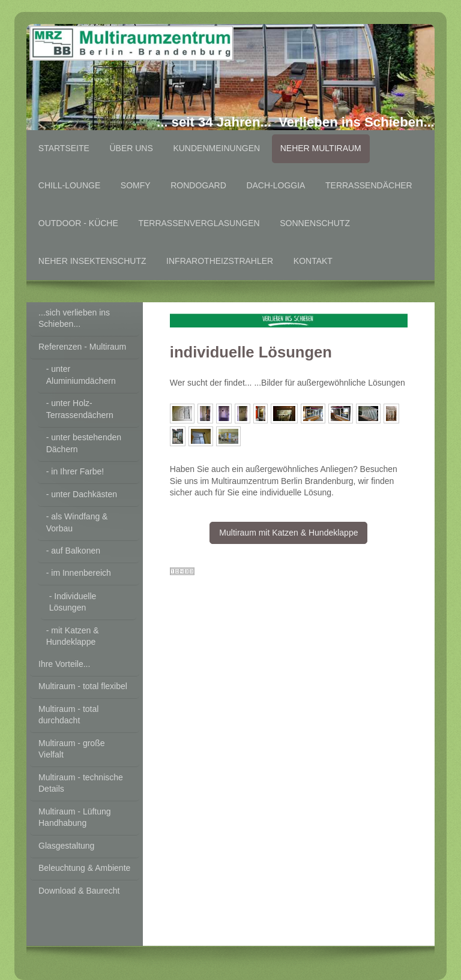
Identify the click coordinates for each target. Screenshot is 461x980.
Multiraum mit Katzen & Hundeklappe (288, 533)
